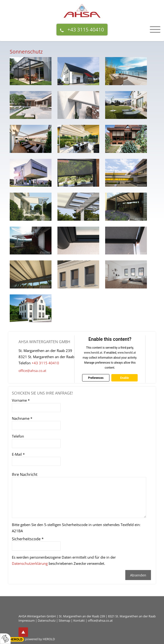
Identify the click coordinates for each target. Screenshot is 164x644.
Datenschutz (47, 620)
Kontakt (79, 620)
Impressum (27, 620)
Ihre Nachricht (25, 474)
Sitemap (64, 620)
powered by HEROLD (40, 639)
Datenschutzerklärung (30, 563)
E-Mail (18, 454)
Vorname (21, 400)
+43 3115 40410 (86, 29)
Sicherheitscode (28, 539)
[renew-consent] (5, 639)
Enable (124, 378)
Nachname (22, 418)
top (23, 632)
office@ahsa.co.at (32, 371)
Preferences (96, 378)
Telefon (18, 436)
